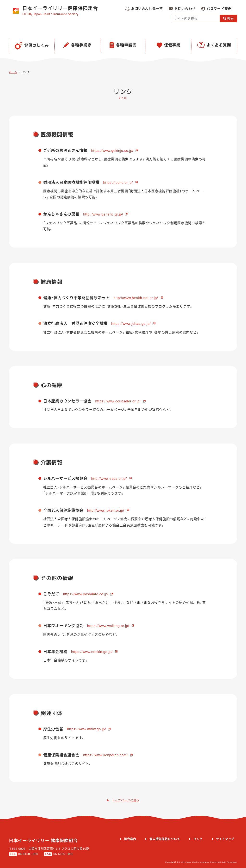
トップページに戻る (123, 800)
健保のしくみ (37, 45)
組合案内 (130, 839)
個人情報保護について (165, 839)
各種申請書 (126, 45)
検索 (228, 18)
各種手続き (81, 45)
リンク (26, 72)
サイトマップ (225, 839)
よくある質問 (219, 45)
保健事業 (172, 45)
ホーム (13, 72)
